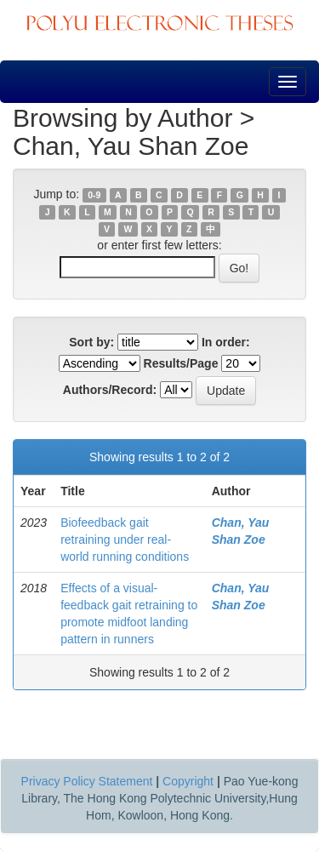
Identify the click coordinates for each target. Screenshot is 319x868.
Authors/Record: (110, 390)
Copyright (188, 781)
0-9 (94, 195)
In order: (226, 342)
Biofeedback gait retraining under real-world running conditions (125, 540)
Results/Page (181, 363)
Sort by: (91, 342)
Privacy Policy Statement (87, 781)
